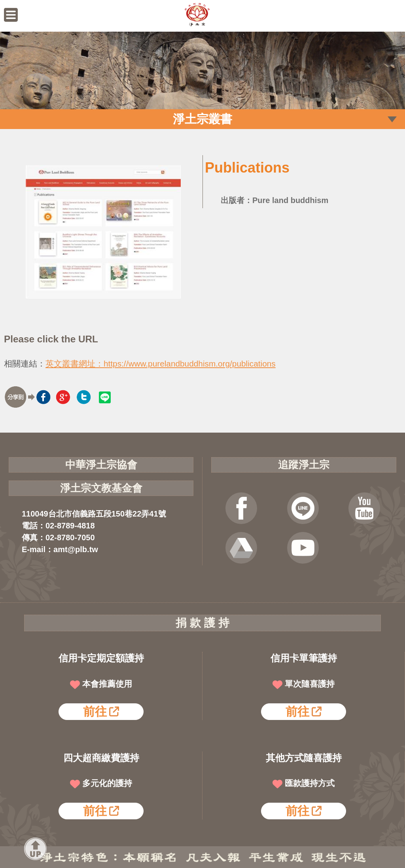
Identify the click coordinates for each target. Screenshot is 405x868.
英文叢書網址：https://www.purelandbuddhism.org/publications (161, 364)
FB (241, 508)
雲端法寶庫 (241, 548)
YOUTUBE (364, 508)
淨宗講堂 (303, 548)
